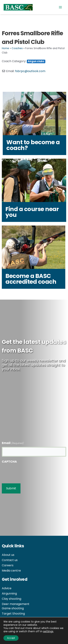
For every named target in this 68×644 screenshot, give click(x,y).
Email (13, 443)
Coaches (17, 48)
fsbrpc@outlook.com (30, 71)
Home (5, 48)
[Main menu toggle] (60, 7)
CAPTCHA (9, 462)
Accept (11, 638)
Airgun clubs (36, 61)
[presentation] (29, 472)
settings (48, 631)
